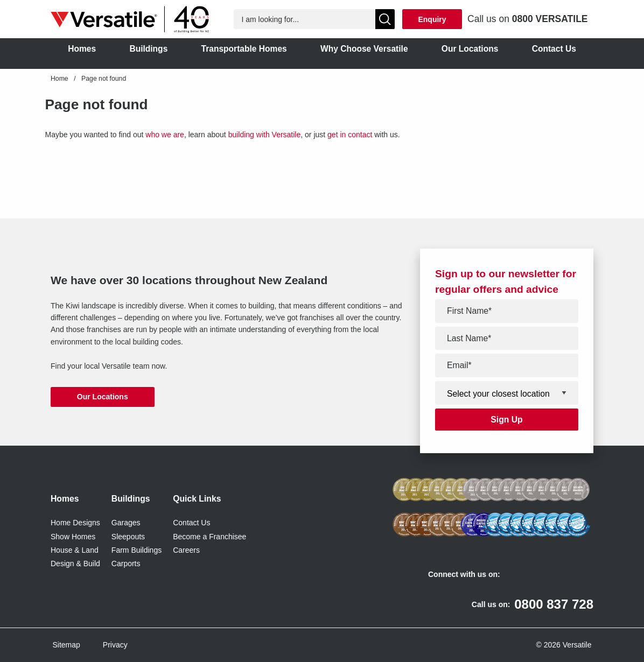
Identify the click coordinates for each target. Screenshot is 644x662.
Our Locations (103, 397)
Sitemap (66, 645)
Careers (186, 550)
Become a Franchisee (209, 537)
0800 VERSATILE (550, 19)
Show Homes (73, 537)
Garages (126, 523)
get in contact (350, 135)
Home (59, 79)
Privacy (115, 645)
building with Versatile (265, 135)
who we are (165, 135)
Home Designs (75, 523)
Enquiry (432, 19)
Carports (126, 564)
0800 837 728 (554, 604)
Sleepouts (128, 537)
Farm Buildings (136, 550)
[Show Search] (385, 19)
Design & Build (75, 564)
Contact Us (191, 523)
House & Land (75, 550)
